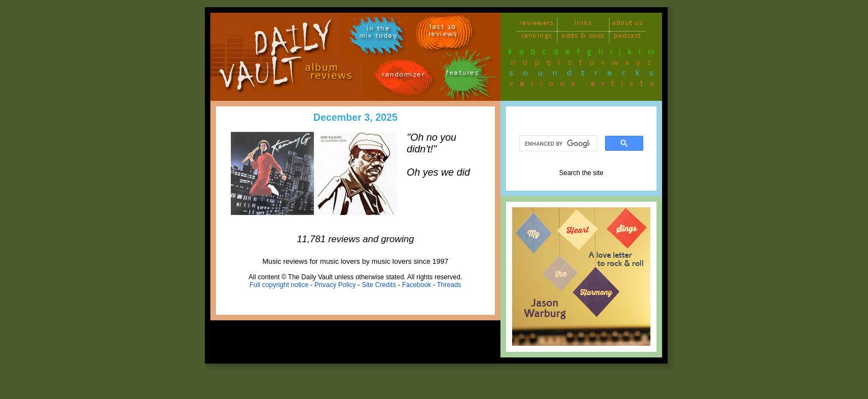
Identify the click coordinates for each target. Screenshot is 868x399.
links (583, 25)
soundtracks (586, 75)
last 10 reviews (443, 32)
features (462, 75)
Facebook (417, 285)
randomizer (403, 76)
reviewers (537, 25)
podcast (628, 37)
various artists (585, 85)
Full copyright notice (279, 285)
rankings (537, 37)
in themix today (378, 34)
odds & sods (583, 37)
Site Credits (379, 285)
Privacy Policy (335, 285)
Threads (449, 285)
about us (627, 25)
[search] (557, 144)
